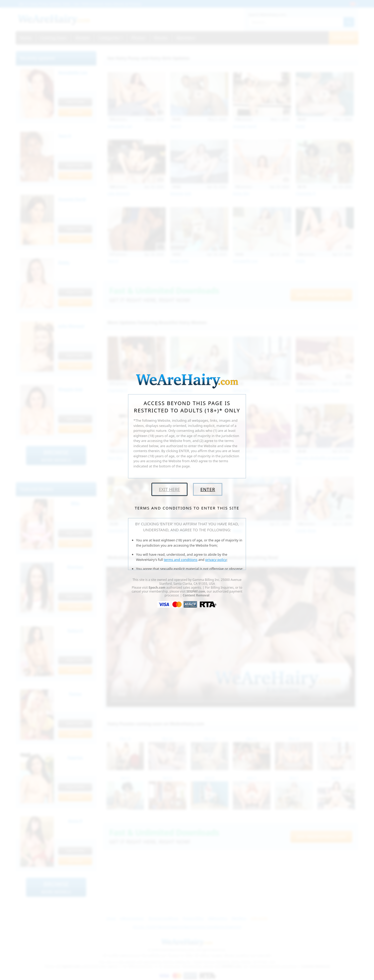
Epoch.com (157, 588)
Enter (208, 489)
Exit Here (169, 489)
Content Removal (196, 595)
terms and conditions (181, 560)
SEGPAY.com (196, 591)
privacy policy (216, 560)
